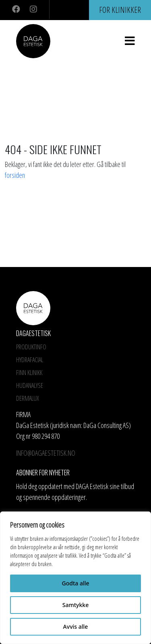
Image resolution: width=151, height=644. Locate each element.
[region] (75, 578)
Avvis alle (76, 627)
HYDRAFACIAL (30, 360)
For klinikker (120, 10)
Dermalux (28, 398)
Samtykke (75, 605)
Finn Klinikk (29, 373)
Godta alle (75, 583)
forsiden (15, 175)
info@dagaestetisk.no (46, 453)
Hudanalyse (30, 385)
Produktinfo (31, 347)
